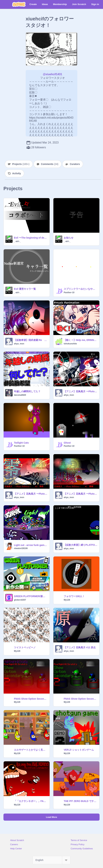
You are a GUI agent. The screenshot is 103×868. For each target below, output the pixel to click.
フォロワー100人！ (74, 596)
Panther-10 (69, 293)
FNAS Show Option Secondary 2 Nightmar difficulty (31, 699)
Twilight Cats (21, 443)
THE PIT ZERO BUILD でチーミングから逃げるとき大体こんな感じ (81, 801)
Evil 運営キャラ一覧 (25, 289)
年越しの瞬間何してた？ (27, 391)
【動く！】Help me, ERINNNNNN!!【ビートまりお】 (81, 340)
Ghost (67, 443)
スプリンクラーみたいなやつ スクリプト (81, 289)
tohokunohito (70, 344)
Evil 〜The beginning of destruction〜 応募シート (31, 238)
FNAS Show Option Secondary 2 (81, 699)
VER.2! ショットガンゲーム (79, 750)
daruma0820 (20, 395)
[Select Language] (51, 860)
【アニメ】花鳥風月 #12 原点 (80, 647)
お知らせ (69, 238)
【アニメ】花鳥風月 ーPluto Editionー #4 (81, 391)
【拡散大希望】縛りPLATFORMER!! (81, 545)
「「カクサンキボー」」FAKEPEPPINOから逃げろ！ (31, 801)
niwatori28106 (21, 548)
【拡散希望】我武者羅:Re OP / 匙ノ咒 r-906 (31, 340)
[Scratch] (19, 4)
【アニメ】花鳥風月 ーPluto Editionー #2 (31, 494)
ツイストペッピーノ (25, 647)
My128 (67, 600)
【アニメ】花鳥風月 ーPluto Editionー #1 (81, 494)
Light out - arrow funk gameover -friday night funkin (31, 545)
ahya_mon (19, 344)
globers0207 (20, 600)
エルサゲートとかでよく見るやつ (31, 750)
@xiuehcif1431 (53, 74)
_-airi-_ (17, 241)
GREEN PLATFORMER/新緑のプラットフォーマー (31, 596)
